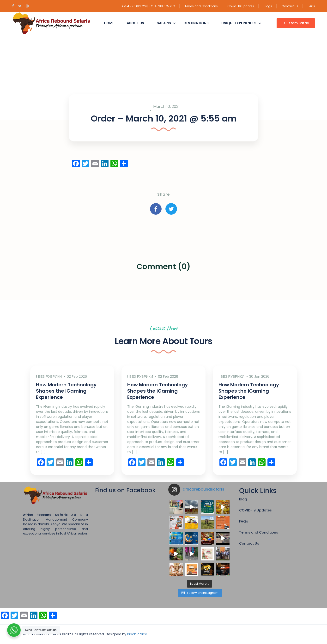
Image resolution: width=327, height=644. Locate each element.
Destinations (196, 23)
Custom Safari (296, 23)
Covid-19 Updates (241, 6)
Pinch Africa (137, 634)
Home (109, 23)
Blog (243, 499)
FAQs (311, 6)
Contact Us (290, 6)
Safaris (164, 23)
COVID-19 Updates (255, 510)
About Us (135, 23)
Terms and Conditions (201, 6)
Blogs (268, 6)
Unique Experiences (239, 23)
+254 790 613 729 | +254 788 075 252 (148, 6)
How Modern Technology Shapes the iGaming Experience (66, 391)
